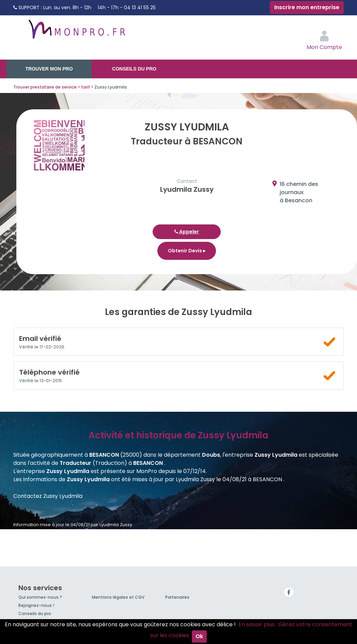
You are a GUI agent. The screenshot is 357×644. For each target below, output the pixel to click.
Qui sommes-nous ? (40, 597)
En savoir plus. (257, 624)
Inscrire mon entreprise (307, 7)
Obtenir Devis (187, 251)
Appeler (187, 232)
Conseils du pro (134, 69)
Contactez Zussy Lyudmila (48, 496)
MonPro (76, 32)
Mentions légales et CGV (118, 597)
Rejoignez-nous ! (36, 605)
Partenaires (177, 597)
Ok (199, 636)
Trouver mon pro (49, 69)
